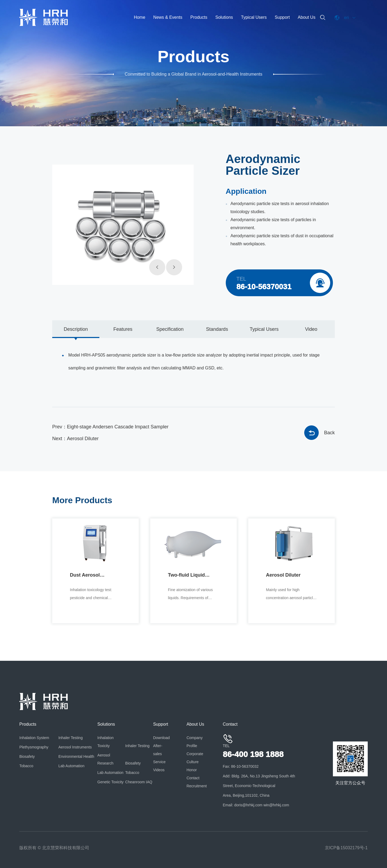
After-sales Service (159, 754)
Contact (193, 778)
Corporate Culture (195, 758)
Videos (159, 770)
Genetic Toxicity (111, 782)
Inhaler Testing (71, 738)
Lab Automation (71, 766)
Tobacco (26, 766)
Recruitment (196, 786)
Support (282, 17)
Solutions (224, 17)
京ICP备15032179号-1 (346, 848)
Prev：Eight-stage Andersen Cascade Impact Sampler (110, 427)
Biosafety (27, 756)
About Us (307, 17)
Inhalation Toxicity (106, 742)
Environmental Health (76, 756)
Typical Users (254, 17)
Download (161, 738)
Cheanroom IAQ (139, 782)
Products (199, 17)
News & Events (168, 17)
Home (140, 17)
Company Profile (194, 742)
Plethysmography (34, 747)
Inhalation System (34, 738)
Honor (191, 770)
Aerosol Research (106, 759)
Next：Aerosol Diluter (75, 439)
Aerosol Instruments (75, 747)
